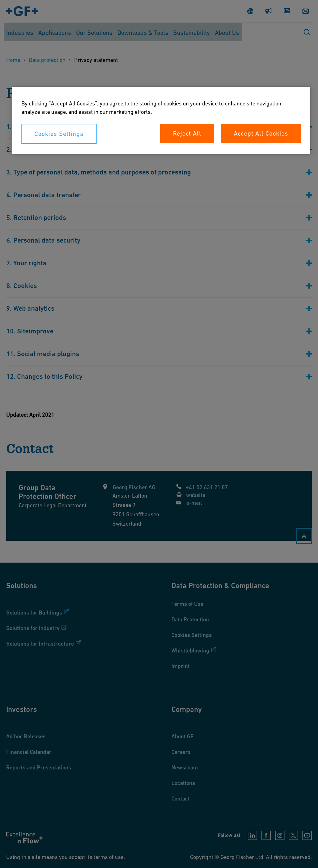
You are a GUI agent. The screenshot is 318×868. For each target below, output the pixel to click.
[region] (161, 121)
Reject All (187, 133)
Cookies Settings (59, 134)
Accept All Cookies (261, 133)
